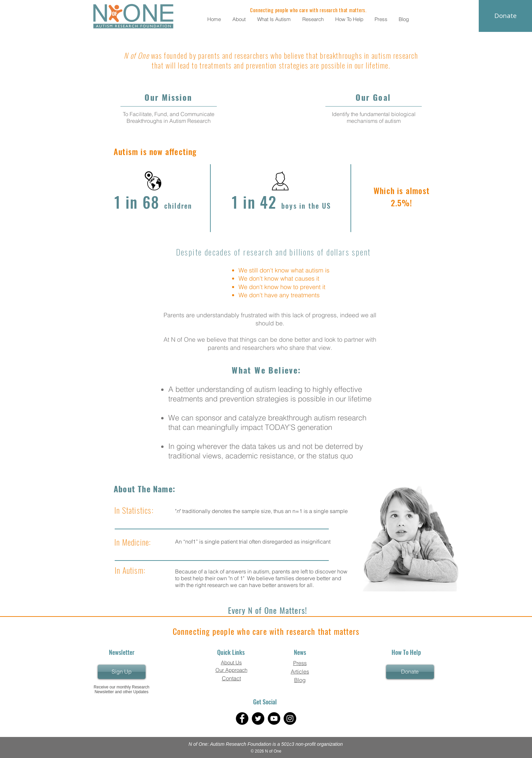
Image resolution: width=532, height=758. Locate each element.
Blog (300, 680)
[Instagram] (290, 718)
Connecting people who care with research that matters (266, 631)
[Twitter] (258, 718)
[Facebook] (242, 718)
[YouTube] (274, 718)
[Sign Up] (122, 672)
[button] (240, 19)
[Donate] (410, 672)
